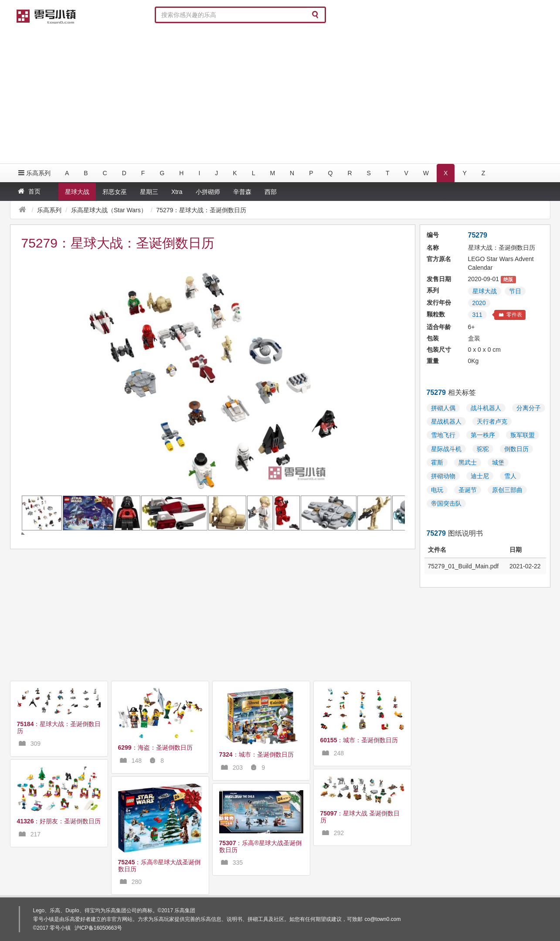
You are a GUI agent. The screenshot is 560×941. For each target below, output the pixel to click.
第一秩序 (483, 435)
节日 (515, 291)
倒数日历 (516, 449)
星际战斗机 (446, 449)
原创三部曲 (507, 490)
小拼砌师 (208, 192)
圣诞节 (468, 490)
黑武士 (468, 462)
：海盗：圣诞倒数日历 (155, 747)
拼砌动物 (443, 476)
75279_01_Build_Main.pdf (463, 566)
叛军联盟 (523, 435)
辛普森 (242, 192)
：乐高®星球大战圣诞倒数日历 (159, 865)
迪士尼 (480, 476)
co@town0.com (383, 919)
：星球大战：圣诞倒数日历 (59, 727)
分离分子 (529, 408)
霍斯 (437, 462)
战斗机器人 (486, 408)
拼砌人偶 (443, 408)
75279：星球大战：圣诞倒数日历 (201, 210)
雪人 (510, 476)
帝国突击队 (446, 503)
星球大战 (77, 192)
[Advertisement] (280, 94)
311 (477, 315)
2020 (479, 303)
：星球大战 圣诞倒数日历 (360, 817)
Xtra (177, 192)
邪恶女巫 (115, 192)
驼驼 (483, 449)
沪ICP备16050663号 (98, 928)
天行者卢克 (492, 421)
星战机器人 (446, 421)
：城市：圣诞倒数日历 (256, 754)
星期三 (149, 192)
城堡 (498, 462)
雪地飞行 (443, 435)
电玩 (437, 490)
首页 (29, 191)
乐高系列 (34, 173)
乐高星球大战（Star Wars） (109, 210)
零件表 (510, 315)
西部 (271, 192)
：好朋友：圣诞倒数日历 (59, 821)
